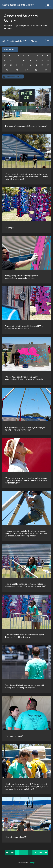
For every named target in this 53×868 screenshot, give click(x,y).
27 (7, 70)
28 (17, 70)
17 (42, 60)
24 (36, 65)
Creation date (15, 41)
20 (11, 65)
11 (5, 60)
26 (48, 65)
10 (48, 55)
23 (30, 65)
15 (30, 60)
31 (46, 70)
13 (17, 60)
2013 (27, 41)
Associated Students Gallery (18, 5)
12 (11, 60)
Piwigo (32, 863)
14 (23, 60)
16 (36, 60)
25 (42, 65)
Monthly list (9, 49)
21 (17, 65)
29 (26, 70)
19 (5, 65)
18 (48, 60)
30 (36, 70)
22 (23, 65)
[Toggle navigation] (48, 5)
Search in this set (13, 77)
